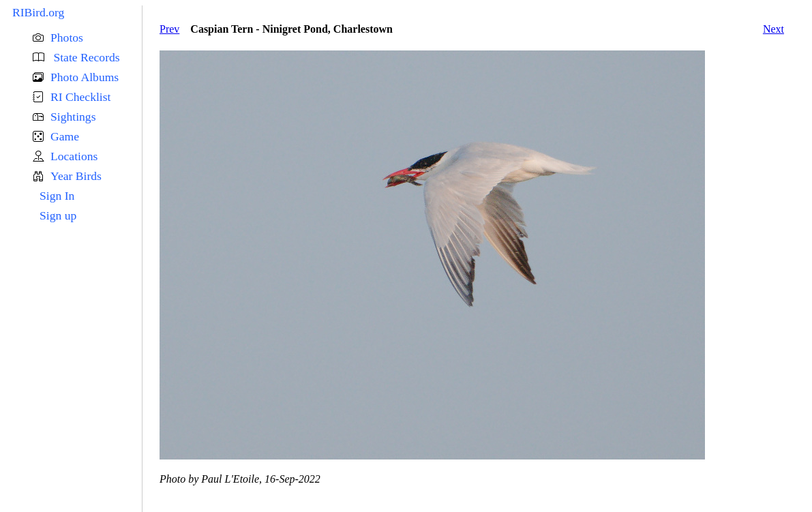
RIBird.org (38, 12)
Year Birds (76, 176)
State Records (85, 57)
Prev (169, 29)
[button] (87, 38)
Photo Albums (85, 77)
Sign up (58, 215)
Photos (67, 37)
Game (65, 136)
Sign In (57, 196)
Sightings (73, 117)
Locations (74, 156)
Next (773, 29)
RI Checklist (80, 97)
